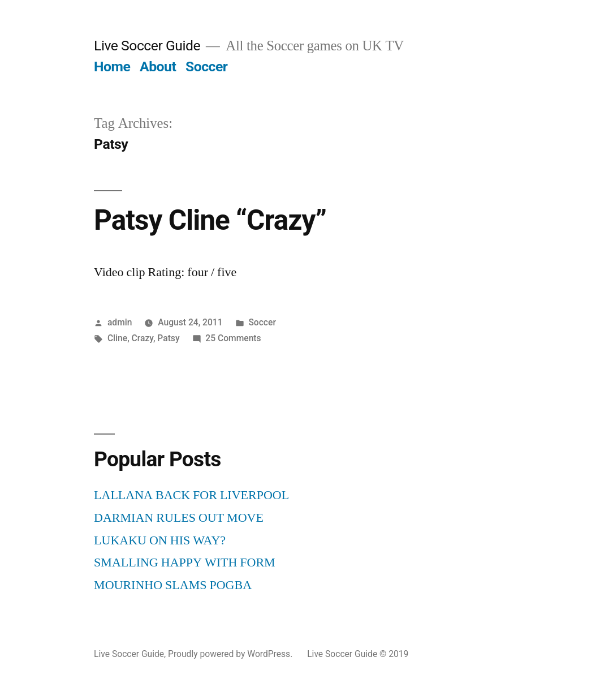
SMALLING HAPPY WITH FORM (185, 562)
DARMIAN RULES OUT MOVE (179, 518)
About (158, 66)
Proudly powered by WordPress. (231, 654)
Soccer (206, 66)
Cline (117, 338)
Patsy (168, 338)
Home (112, 66)
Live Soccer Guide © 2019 (358, 654)
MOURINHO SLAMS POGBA (173, 585)
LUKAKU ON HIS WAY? (160, 540)
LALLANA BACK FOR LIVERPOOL (191, 495)
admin (120, 322)
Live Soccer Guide (147, 46)
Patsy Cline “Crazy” (210, 220)
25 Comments (233, 338)
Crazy (143, 338)
